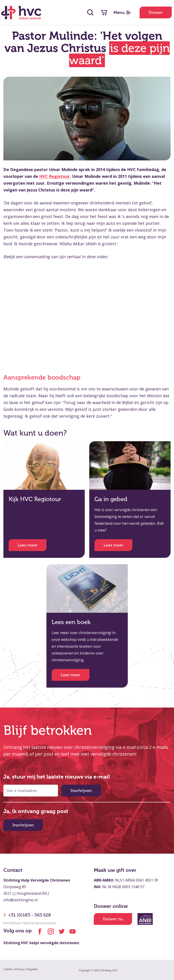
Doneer (156, 12)
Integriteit (32, 969)
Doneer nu (113, 919)
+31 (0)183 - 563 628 (27, 915)
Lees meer (28, 545)
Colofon (8, 969)
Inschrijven (81, 791)
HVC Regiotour (54, 176)
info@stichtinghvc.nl (21, 900)
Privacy (19, 969)
